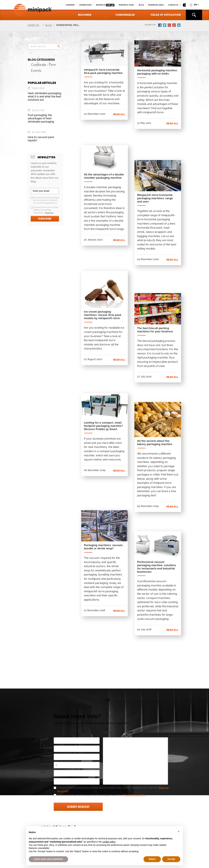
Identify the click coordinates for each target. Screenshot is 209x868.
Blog (141, 5)
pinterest (174, 25)
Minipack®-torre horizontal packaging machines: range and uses (155, 198)
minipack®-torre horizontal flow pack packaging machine (103, 71)
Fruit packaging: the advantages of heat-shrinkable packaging (41, 118)
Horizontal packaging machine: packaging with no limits (157, 72)
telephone (47, 781)
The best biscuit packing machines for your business (155, 330)
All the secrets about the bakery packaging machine (155, 443)
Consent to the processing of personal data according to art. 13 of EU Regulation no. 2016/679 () (46, 200)
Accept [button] (171, 859)
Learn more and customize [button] (48, 859)
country (46, 764)
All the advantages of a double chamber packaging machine (104, 176)
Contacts (173, 5)
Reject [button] (152, 859)
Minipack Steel (127, 5)
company (46, 756)
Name (44, 740)
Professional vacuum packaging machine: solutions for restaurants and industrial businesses (157, 567)
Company (70, 5)
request (109, 733)
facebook (160, 25)
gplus (170, 25)
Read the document (134, 795)
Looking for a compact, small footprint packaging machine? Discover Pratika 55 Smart (103, 426)
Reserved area (156, 5)
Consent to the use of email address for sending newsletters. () (46, 210)
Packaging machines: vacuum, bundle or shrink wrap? (104, 547)
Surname (46, 748)
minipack (105, 5)
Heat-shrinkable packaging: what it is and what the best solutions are (45, 97)
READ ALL (119, 114)
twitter (165, 25)
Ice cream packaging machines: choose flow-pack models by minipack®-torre (103, 315)
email (44, 772)
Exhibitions (86, 5)
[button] (179, 831)
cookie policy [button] (109, 842)
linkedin (179, 25)
